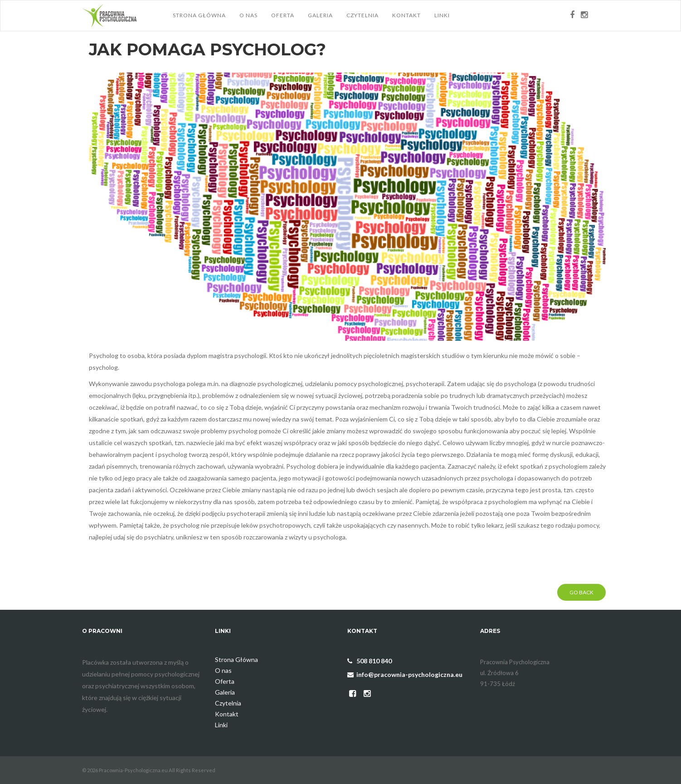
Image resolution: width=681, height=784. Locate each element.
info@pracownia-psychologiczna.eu (405, 674)
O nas (248, 15)
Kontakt (406, 15)
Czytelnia (362, 15)
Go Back (581, 592)
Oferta (283, 15)
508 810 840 (370, 661)
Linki (442, 15)
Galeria (320, 15)
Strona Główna (199, 15)
